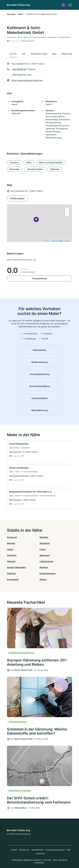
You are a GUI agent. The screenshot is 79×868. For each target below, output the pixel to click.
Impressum (41, 853)
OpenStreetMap (57, 241)
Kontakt (14, 850)
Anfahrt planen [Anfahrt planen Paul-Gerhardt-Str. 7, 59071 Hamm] (17, 198)
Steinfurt (44, 567)
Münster (11, 543)
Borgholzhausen (48, 573)
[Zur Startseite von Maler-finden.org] (18, 5)
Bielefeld (44, 537)
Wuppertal (45, 543)
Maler (29, 162)
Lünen (43, 549)
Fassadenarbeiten (35, 169)
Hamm (21, 14)
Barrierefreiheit (38, 850)
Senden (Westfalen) (16, 567)
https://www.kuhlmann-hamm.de (27, 80)
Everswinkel (13, 579)
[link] (39, 451)
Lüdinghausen (46, 561)
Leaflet (46, 241)
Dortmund (12, 537)
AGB (69, 850)
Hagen (10, 549)
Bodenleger (15, 169)
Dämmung (55, 169)
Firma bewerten (39, 278)
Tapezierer (14, 162)
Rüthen (43, 579)
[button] (63, 5)
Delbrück (11, 573)
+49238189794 (19, 69)
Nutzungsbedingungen (55, 850)
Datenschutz (24, 850)
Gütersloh (12, 555)
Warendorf (45, 555)
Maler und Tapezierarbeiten (51, 162)
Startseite (11, 14)
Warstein (11, 561)
